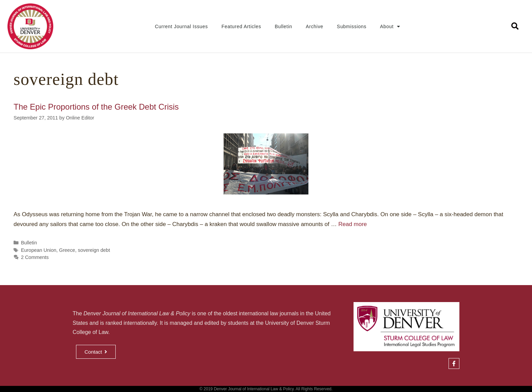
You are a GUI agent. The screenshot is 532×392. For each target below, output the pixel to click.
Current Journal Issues (182, 26)
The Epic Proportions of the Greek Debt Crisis (96, 107)
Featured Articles (241, 26)
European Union (39, 250)
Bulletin (284, 26)
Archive (315, 26)
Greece (67, 250)
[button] (515, 26)
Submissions (352, 26)
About (390, 26)
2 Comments (35, 257)
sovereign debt (94, 250)
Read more (353, 224)
